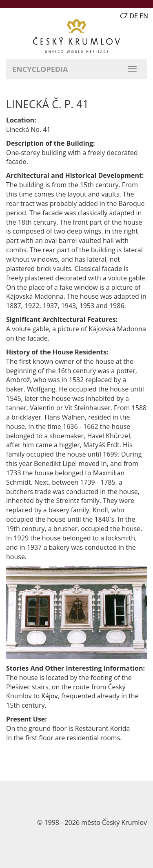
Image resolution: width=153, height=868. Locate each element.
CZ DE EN (134, 16)
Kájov (49, 696)
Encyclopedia (40, 69)
